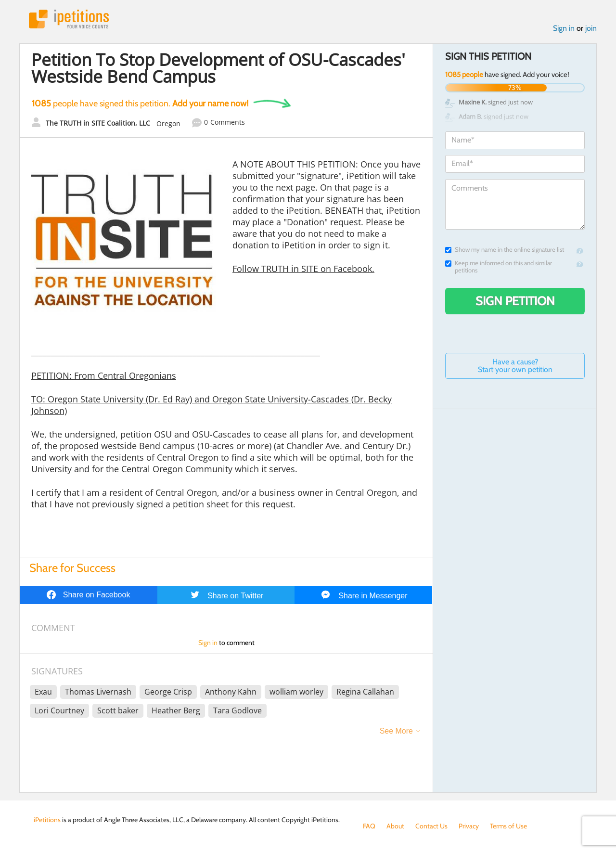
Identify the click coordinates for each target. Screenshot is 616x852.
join (591, 28)
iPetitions (69, 19)
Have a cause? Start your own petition (515, 366)
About (395, 826)
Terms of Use (508, 826)
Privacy (469, 826)
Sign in (564, 28)
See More (396, 731)
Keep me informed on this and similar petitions (499, 267)
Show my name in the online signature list (505, 250)
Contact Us (431, 826)
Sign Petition (515, 301)
